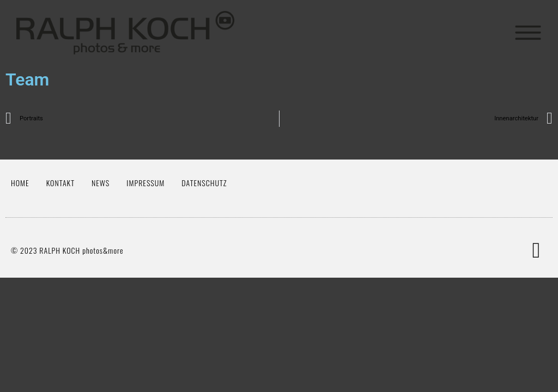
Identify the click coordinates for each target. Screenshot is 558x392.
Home (20, 183)
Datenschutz (204, 183)
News (101, 183)
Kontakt (60, 183)
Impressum (145, 183)
